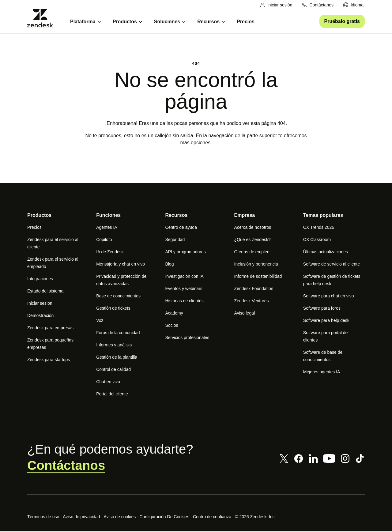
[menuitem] (353, 5)
